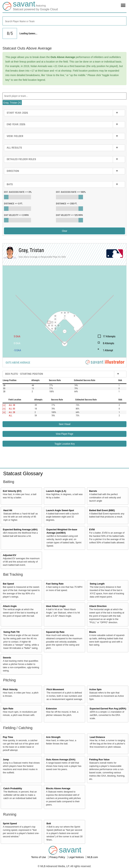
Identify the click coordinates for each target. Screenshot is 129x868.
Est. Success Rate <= (71, 192)
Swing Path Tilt (12, 632)
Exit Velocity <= (69, 215)
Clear (64, 231)
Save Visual (65, 424)
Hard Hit (8, 510)
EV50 (92, 530)
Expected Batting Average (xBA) (20, 530)
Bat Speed (8, 584)
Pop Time (8, 737)
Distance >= (13, 204)
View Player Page (64, 434)
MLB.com (92, 857)
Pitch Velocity (10, 689)
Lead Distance (97, 737)
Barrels (93, 491)
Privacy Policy (58, 857)
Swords (7, 658)
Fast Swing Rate (55, 584)
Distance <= (67, 204)
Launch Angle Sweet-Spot (60, 510)
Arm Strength (53, 737)
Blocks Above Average (58, 788)
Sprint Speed (10, 824)
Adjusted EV (10, 555)
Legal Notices (77, 857)
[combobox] (64, 21)
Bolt (49, 824)
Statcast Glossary (23, 473)
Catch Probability (13, 788)
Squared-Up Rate (55, 632)
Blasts (93, 632)
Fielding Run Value (99, 760)
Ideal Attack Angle (56, 606)
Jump (6, 760)
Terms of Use (39, 857)
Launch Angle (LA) (56, 491)
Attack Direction (98, 606)
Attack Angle (10, 606)
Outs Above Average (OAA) (61, 760)
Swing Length (97, 584)
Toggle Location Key (65, 444)
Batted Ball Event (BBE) (102, 510)
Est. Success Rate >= (18, 192)
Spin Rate (8, 709)
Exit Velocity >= (16, 215)
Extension (51, 709)
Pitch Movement (55, 689)
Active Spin (95, 689)
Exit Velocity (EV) (12, 491)
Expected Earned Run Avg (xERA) (108, 709)
